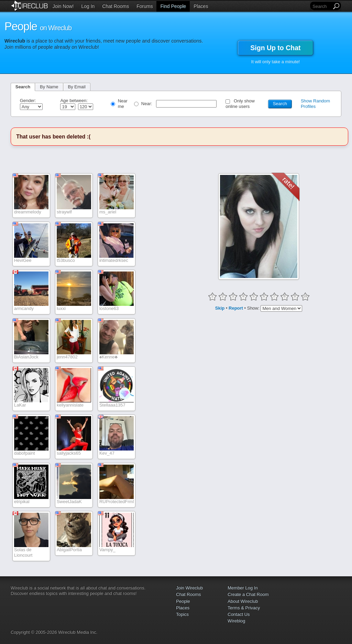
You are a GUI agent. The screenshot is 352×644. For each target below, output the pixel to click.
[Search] (321, 6)
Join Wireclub (189, 588)
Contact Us (239, 614)
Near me (123, 104)
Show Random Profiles (315, 104)
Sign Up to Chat (275, 48)
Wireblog (236, 621)
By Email (77, 87)
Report (236, 308)
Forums (145, 6)
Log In (88, 6)
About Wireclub (243, 601)
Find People (173, 6)
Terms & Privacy (244, 608)
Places (201, 6)
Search (23, 87)
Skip (220, 308)
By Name (49, 87)
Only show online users (240, 104)
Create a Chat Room (248, 594)
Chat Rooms (115, 6)
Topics (182, 614)
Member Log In (243, 588)
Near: (147, 104)
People (183, 601)
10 (305, 296)
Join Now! (63, 6)
